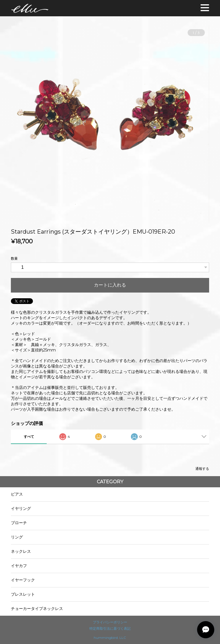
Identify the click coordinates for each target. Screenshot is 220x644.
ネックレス (21, 551)
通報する (202, 469)
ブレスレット (23, 594)
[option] (110, 124)
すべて (29, 437)
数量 (14, 258)
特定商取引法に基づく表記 (110, 628)
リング (17, 537)
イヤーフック (23, 580)
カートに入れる (110, 285)
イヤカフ (19, 566)
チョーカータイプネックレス (37, 609)
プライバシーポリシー (110, 622)
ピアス (17, 494)
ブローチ (19, 523)
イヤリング (21, 508)
